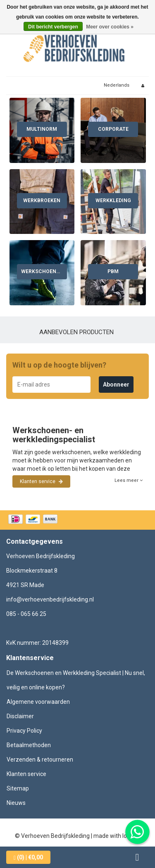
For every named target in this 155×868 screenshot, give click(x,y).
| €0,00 (28, 857)
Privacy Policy (24, 731)
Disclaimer (20, 716)
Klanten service (41, 481)
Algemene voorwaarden (38, 702)
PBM (113, 271)
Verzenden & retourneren (40, 759)
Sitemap (18, 788)
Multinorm (42, 129)
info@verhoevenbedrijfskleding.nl (50, 599)
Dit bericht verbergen (53, 27)
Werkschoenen (42, 271)
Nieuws (16, 803)
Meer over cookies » (110, 27)
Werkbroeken (42, 200)
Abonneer (116, 384)
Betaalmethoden (29, 745)
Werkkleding (113, 200)
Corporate (113, 129)
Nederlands (117, 85)
